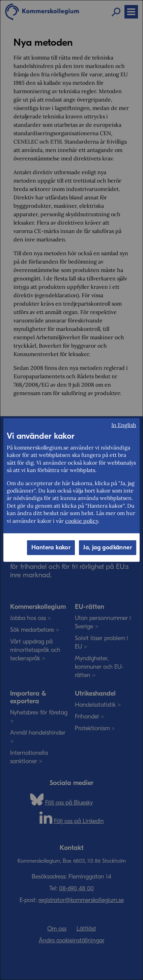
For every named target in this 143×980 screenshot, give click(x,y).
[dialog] (71, 490)
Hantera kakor (51, 547)
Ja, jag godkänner (108, 547)
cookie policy (82, 521)
